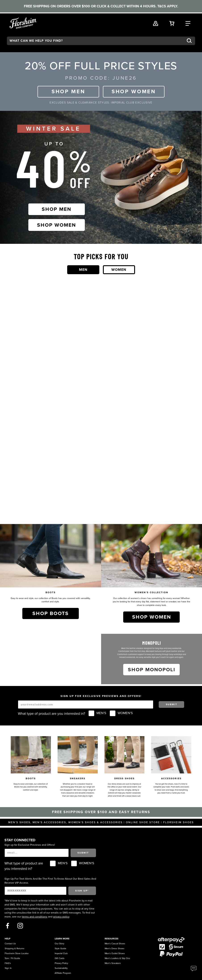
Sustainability (61, 968)
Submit (172, 704)
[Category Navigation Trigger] (188, 23)
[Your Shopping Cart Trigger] (172, 23)
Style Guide (60, 948)
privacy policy (61, 917)
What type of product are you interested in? (51, 714)
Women (119, 270)
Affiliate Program (63, 973)
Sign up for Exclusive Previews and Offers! (30, 845)
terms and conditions (35, 917)
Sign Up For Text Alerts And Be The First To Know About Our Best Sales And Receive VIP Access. (50, 881)
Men (83, 270)
